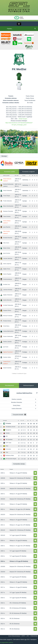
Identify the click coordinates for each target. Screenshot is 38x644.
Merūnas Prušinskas (8, 316)
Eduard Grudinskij (7, 368)
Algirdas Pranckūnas (8, 352)
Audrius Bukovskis (7, 300)
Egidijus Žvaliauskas (8, 295)
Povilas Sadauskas (8, 201)
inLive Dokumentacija (14, 636)
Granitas (6, 433)
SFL (28, 636)
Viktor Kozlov (6, 243)
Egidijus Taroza (7, 269)
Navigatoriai (7, 430)
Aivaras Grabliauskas (8, 336)
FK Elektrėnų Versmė (9, 427)
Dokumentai (34, 636)
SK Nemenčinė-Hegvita (10, 459)
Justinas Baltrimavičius (8, 331)
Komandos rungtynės (29, 172)
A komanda (7, 449)
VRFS (23, 636)
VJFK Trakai (7, 443)
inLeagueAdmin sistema (6, 643)
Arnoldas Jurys (7, 284)
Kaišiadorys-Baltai (8, 456)
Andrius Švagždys (7, 274)
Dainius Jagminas (7, 264)
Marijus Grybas (7, 248)
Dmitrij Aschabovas (8, 279)
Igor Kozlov (6, 347)
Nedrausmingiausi (28, 385)
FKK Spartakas (8, 440)
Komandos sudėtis (10, 172)
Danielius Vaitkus (7, 357)
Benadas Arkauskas (8, 238)
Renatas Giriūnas (7, 321)
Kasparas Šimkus (7, 310)
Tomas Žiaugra (7, 196)
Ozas (6, 452)
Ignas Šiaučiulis (7, 227)
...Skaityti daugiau (22, 119)
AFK (5, 436)
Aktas (6, 446)
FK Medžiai (7, 424)
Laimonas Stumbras (8, 290)
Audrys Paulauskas (8, 190)
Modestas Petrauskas (8, 211)
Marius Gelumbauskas (8, 206)
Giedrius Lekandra (7, 342)
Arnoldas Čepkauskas (8, 305)
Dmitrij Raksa (6, 326)
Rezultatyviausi (9, 385)
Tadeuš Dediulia (7, 216)
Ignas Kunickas (7, 253)
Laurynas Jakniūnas (8, 258)
